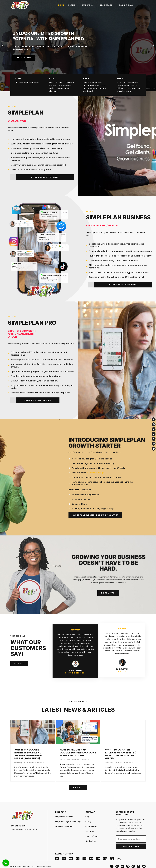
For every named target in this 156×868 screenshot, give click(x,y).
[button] (3, 46)
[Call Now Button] (6, 863)
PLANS (73, 5)
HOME (61, 5)
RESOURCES (107, 5)
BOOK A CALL (126, 5)
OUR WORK (89, 5)
